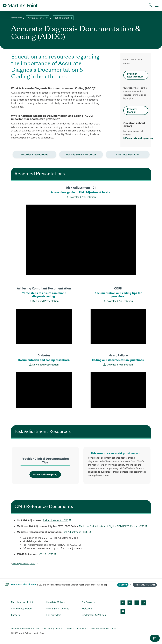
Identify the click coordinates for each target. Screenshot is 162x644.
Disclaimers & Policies (94, 615)
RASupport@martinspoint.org (138, 138)
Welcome (87, 609)
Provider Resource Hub (135, 75)
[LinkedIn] (144, 603)
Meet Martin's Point (22, 602)
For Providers (16, 18)
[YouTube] (123, 611)
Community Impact (22, 609)
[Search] (150, 5)
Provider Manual (132, 110)
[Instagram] (130, 603)
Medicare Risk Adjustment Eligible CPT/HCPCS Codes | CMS (112, 526)
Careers (15, 615)
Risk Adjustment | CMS (56, 520)
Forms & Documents (58, 609)
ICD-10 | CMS (46, 554)
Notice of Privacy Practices (103, 628)
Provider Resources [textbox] (36, 18)
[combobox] (37, 18)
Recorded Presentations (34, 155)
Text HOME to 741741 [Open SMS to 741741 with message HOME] (145, 585)
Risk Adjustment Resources (81, 155)
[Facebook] (137, 603)
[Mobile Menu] (157, 5)
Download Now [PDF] (45, 474)
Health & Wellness (56, 602)
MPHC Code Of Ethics (77, 628)
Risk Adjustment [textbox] (62, 18)
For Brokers (88, 602)
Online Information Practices (25, 628)
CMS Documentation (128, 155)
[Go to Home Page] (20, 5)
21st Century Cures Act (53, 628)
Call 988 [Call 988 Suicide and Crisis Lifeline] (123, 585)
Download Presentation (83, 197)
